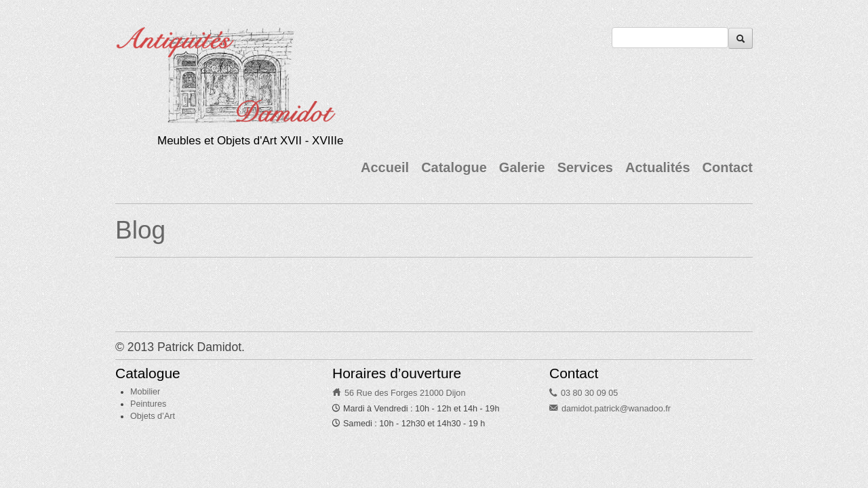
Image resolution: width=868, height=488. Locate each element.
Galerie (522, 167)
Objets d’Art (153, 416)
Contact (728, 167)
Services (585, 167)
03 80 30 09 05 (589, 393)
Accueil (385, 167)
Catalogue (454, 167)
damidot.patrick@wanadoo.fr (616, 409)
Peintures (148, 404)
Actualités (658, 167)
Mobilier (145, 392)
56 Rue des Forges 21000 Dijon (405, 393)
